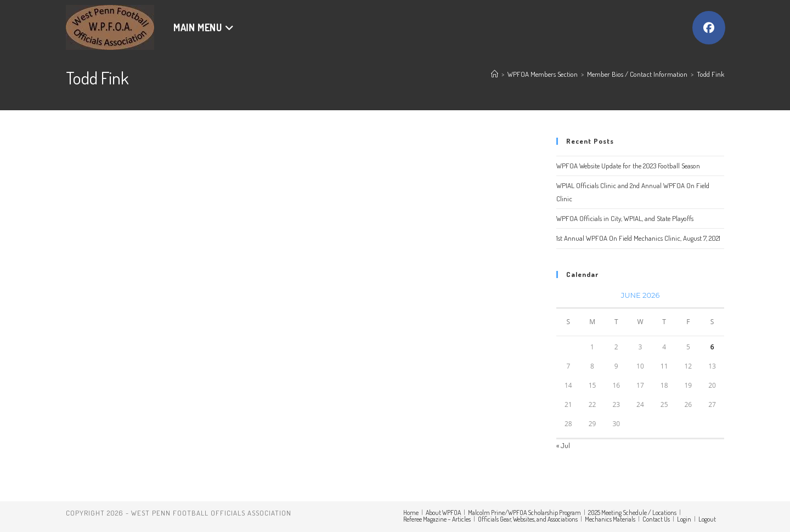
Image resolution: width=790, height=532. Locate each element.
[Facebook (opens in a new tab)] (709, 28)
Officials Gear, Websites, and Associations (528, 519)
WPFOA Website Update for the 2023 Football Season (628, 166)
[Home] (495, 74)
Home (411, 513)
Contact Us (656, 519)
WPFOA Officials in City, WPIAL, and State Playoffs (625, 218)
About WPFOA (443, 513)
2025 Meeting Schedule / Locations (632, 513)
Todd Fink (710, 74)
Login (684, 519)
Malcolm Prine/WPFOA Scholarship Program (524, 513)
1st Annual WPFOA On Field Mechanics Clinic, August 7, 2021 (638, 238)
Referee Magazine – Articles (437, 519)
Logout (707, 519)
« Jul (563, 445)
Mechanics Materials (610, 519)
